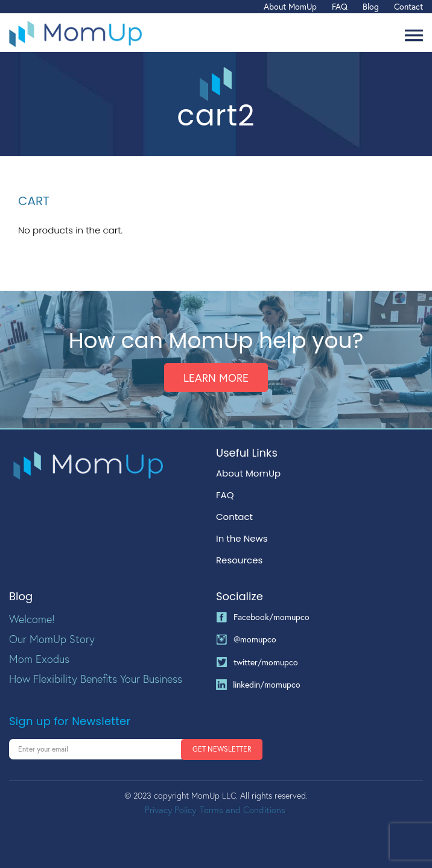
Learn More (216, 378)
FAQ (340, 6)
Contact (408, 6)
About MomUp (290, 6)
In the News (242, 539)
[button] (414, 35)
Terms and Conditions (243, 809)
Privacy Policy (170, 809)
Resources (239, 560)
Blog (371, 6)
